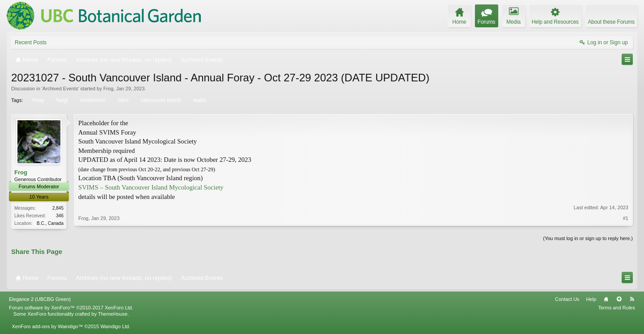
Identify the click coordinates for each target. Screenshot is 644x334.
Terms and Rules (616, 309)
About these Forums (611, 22)
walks (199, 100)
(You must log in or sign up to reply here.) (588, 239)
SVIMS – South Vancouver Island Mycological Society (151, 187)
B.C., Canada (50, 223)
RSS (632, 300)
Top (619, 300)
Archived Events (60, 89)
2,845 (58, 208)
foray (38, 100)
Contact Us (567, 300)
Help (591, 300)
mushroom (92, 100)
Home (606, 300)
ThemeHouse (113, 315)
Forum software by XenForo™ (71, 309)
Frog (108, 89)
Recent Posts (31, 42)
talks (123, 100)
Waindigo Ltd (114, 327)
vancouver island (160, 100)
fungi (61, 100)
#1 (626, 222)
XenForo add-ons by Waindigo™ (47, 327)
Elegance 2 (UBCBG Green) (40, 300)
